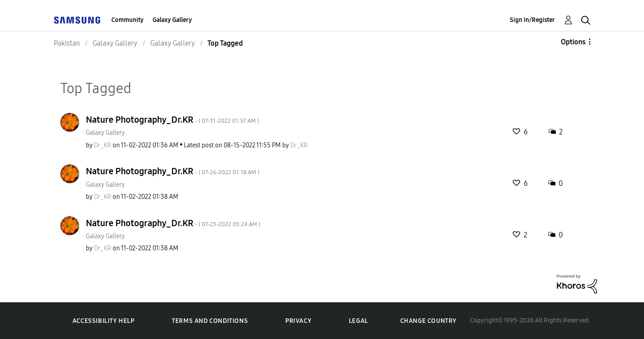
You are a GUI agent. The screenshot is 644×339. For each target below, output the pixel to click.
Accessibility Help (104, 321)
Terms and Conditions (210, 321)
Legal (358, 321)
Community (127, 20)
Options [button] (573, 42)
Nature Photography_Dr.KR (172, 120)
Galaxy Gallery (172, 20)
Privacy (298, 321)
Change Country (428, 321)
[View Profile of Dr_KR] (103, 145)
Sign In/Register (532, 20)
